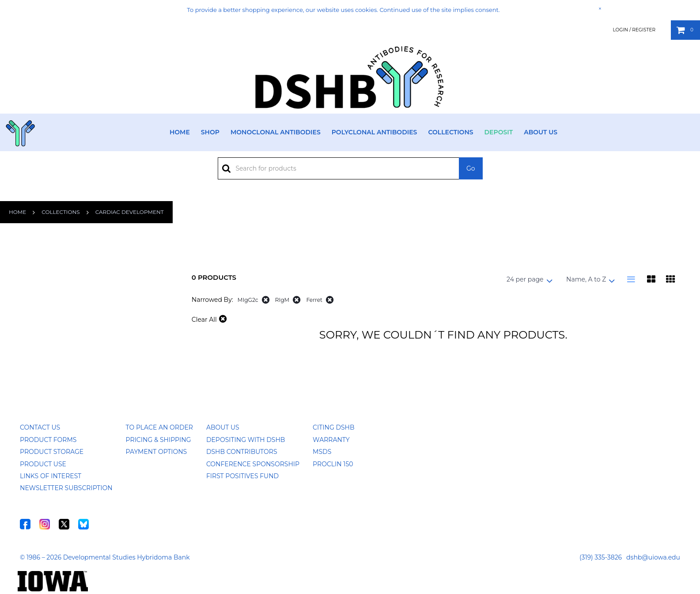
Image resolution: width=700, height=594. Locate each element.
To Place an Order (159, 427)
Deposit (499, 132)
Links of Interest (51, 476)
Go (471, 168)
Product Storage (52, 452)
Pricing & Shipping (159, 440)
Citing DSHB (333, 427)
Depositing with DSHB (246, 440)
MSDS (322, 452)
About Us (541, 132)
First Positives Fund (242, 476)
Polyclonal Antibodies (375, 132)
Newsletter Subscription (66, 488)
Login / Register (634, 30)
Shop (210, 132)
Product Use (43, 464)
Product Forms (48, 440)
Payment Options (157, 452)
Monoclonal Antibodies (276, 132)
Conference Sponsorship (253, 464)
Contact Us (40, 427)
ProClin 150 (333, 464)
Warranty (331, 440)
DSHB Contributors (242, 452)
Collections (450, 132)
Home (180, 132)
